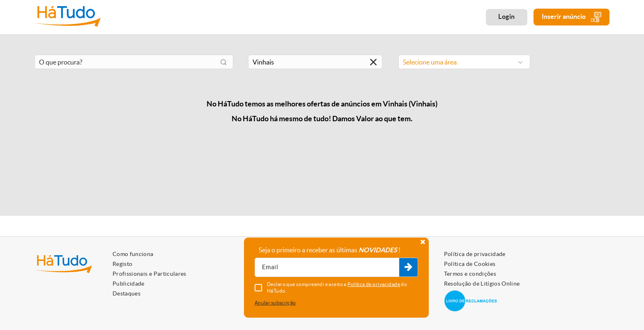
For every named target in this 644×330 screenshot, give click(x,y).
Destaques (126, 293)
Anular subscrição (275, 303)
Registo (122, 264)
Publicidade (129, 284)
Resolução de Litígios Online (482, 284)
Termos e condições (470, 274)
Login (507, 16)
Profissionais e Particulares (149, 274)
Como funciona (133, 254)
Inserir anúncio (572, 17)
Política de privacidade (475, 254)
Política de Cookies (470, 264)
